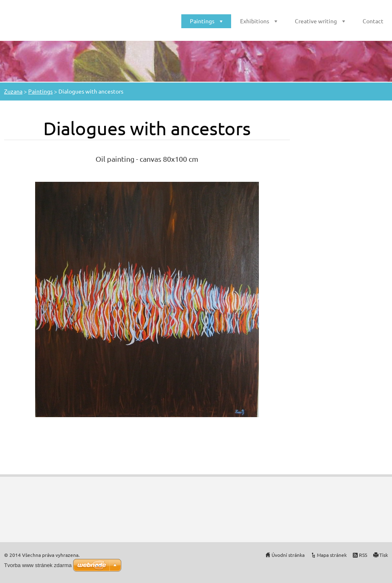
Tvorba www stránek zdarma (38, 565)
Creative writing (316, 21)
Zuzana (13, 91)
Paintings (202, 21)
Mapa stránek (332, 555)
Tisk (384, 555)
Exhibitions (255, 21)
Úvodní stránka (288, 555)
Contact (373, 21)
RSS (363, 555)
